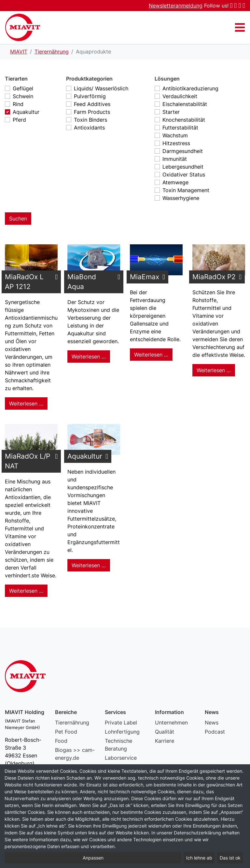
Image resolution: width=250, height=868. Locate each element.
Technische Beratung (118, 745)
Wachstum (175, 135)
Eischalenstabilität (185, 104)
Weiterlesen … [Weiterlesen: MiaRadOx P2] (214, 370)
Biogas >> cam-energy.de (75, 754)
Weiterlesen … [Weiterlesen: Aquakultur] (89, 565)
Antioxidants (89, 128)
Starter (171, 112)
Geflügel (23, 88)
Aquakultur (26, 112)
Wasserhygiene (181, 198)
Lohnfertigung (122, 732)
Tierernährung (72, 723)
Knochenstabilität (184, 120)
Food (61, 741)
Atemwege (175, 182)
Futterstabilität (180, 128)
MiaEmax (145, 277)
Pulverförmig (90, 96)
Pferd (19, 120)
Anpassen (93, 858)
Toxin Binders (90, 120)
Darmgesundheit (183, 151)
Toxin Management (186, 190)
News (212, 723)
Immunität (175, 159)
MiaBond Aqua (82, 282)
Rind (18, 104)
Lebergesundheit (183, 167)
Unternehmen (171, 723)
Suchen (18, 219)
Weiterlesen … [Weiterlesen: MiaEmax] (151, 355)
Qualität (165, 732)
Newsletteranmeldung (176, 6)
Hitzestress (176, 143)
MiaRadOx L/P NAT (28, 461)
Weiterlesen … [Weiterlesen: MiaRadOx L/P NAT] (26, 591)
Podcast (215, 732)
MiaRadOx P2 (214, 277)
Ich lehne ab (199, 858)
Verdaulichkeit (180, 96)
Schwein (23, 96)
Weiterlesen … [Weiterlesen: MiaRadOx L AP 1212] (26, 404)
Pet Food (66, 732)
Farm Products (92, 112)
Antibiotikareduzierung (190, 88)
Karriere (165, 741)
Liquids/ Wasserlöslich (101, 88)
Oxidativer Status (184, 175)
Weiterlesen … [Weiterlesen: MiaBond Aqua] (89, 357)
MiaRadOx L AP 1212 (24, 282)
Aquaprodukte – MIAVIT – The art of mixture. (23, 27)
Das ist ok (230, 858)
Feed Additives (92, 104)
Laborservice (121, 758)
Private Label (121, 723)
